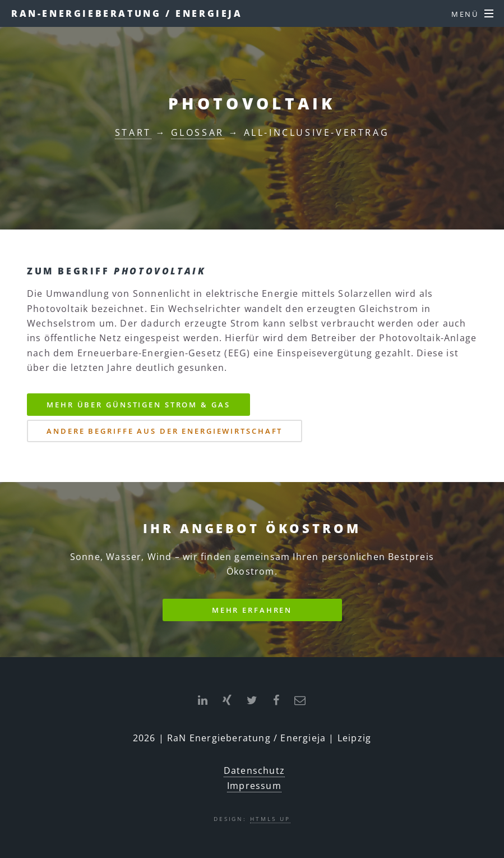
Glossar (198, 132)
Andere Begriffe (165, 431)
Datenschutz (254, 770)
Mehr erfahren (252, 610)
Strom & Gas (138, 405)
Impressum (254, 786)
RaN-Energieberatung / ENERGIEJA (127, 13)
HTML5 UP (270, 819)
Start (133, 132)
